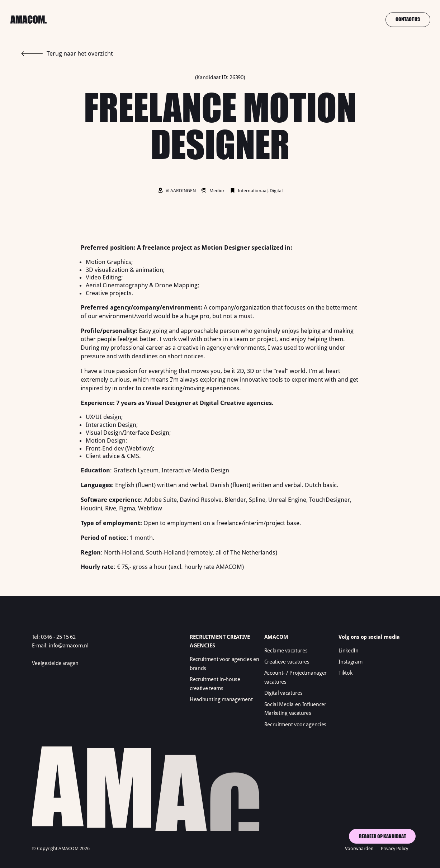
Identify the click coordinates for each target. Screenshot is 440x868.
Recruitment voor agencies (295, 725)
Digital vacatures (283, 693)
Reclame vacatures (286, 651)
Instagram (350, 662)
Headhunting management (221, 699)
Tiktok (345, 673)
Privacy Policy (394, 848)
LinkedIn (349, 651)
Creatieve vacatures (287, 662)
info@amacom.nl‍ (69, 646)
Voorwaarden (359, 848)
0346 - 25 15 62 (58, 637)
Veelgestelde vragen (55, 663)
